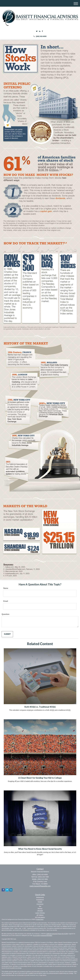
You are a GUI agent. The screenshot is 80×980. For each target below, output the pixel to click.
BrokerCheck (40, 919)
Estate (40, 902)
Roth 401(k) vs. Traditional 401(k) (40, 707)
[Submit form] (7, 634)
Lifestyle (40, 911)
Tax (40, 906)
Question (5, 614)
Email (6, 601)
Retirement (40, 897)
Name (6, 588)
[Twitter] (37, 31)
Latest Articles (40, 913)
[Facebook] (42, 31)
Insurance (40, 904)
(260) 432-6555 (40, 36)
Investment (40, 900)
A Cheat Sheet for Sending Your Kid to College (40, 778)
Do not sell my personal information (43, 935)
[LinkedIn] (40, 31)
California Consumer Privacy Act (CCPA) (57, 934)
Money (40, 909)
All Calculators (40, 917)
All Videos (40, 915)
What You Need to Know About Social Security (40, 849)
